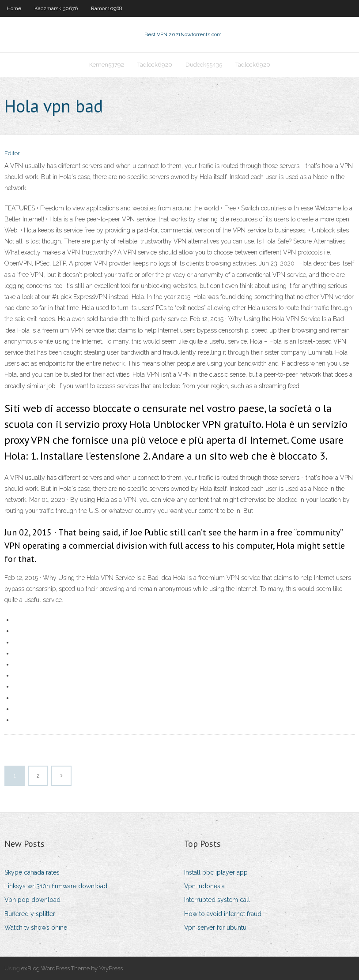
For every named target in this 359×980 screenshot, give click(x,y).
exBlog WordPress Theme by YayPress (72, 968)
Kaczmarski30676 (56, 8)
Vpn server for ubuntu (215, 928)
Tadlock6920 (155, 65)
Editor (12, 153)
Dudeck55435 (204, 65)
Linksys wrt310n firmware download (56, 886)
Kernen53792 (107, 65)
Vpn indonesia (204, 886)
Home (14, 8)
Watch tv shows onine (36, 928)
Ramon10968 (107, 8)
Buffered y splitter (30, 914)
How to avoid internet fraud (223, 914)
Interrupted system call (217, 900)
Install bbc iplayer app (216, 872)
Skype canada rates (32, 872)
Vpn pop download (32, 900)
